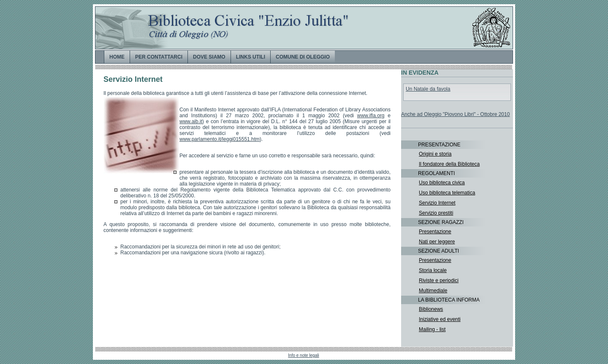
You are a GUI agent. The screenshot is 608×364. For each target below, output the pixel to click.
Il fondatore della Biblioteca (449, 164)
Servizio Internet (437, 203)
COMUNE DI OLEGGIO (303, 57)
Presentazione (435, 232)
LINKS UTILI (251, 57)
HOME (117, 57)
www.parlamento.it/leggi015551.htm (220, 139)
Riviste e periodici (439, 280)
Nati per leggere (437, 242)
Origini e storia (435, 154)
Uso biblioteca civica (442, 183)
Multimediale (433, 291)
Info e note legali (303, 355)
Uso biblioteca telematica (447, 193)
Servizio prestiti (436, 213)
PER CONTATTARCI (159, 57)
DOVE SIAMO (209, 57)
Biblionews (431, 309)
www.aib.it (191, 121)
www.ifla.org (371, 116)
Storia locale (433, 270)
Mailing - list (432, 329)
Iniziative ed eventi (440, 319)
